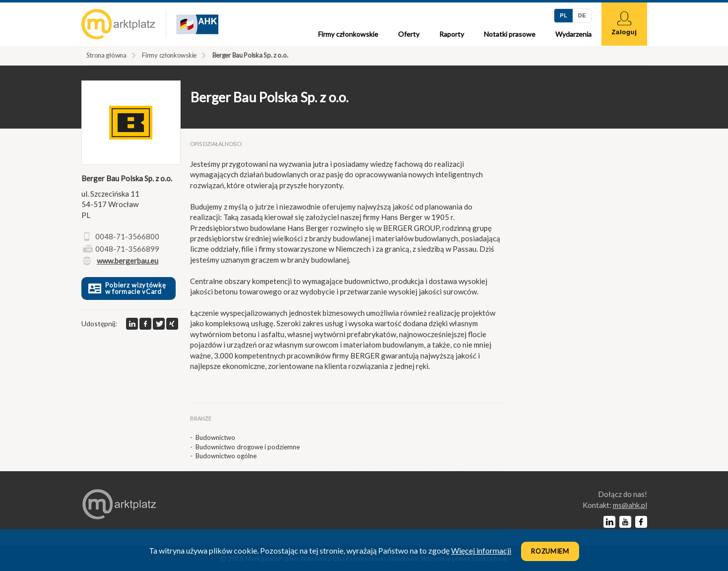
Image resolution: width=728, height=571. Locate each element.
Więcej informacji (481, 550)
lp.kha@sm (630, 505)
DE (582, 15)
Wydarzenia (573, 34)
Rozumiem (550, 551)
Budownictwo (215, 437)
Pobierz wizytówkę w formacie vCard (126, 288)
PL (563, 15)
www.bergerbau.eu (128, 261)
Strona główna (106, 55)
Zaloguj (624, 24)
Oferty (409, 34)
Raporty (452, 34)
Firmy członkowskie (348, 34)
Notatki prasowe (510, 34)
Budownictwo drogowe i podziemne (248, 447)
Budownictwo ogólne (226, 456)
